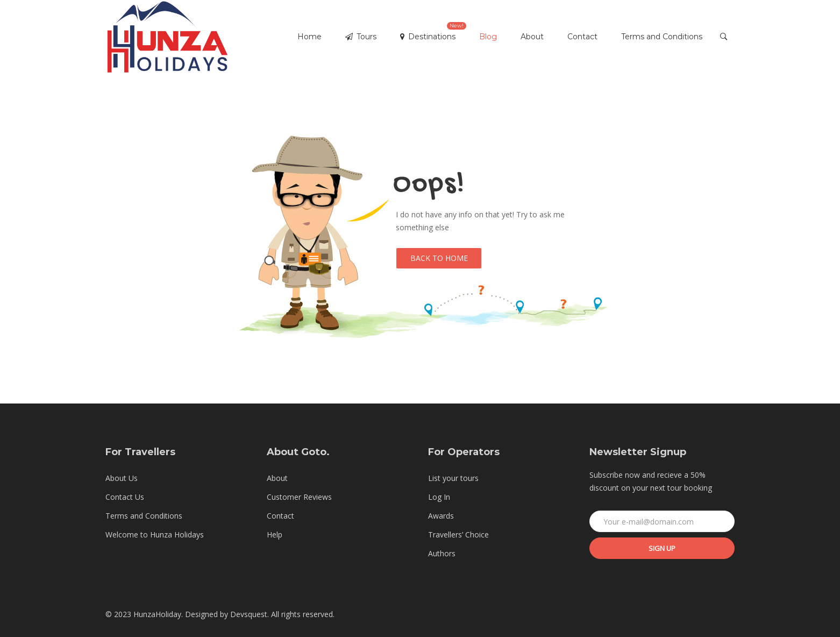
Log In (439, 497)
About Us (122, 478)
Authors (442, 553)
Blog (488, 37)
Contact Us (125, 497)
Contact (582, 37)
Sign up (662, 548)
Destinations (433, 32)
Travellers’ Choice (458, 535)
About (532, 37)
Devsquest (249, 614)
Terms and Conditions (662, 37)
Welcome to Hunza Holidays (155, 535)
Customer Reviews (299, 497)
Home (309, 37)
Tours (361, 37)
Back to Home (439, 258)
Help (275, 535)
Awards (441, 516)
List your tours (453, 478)
